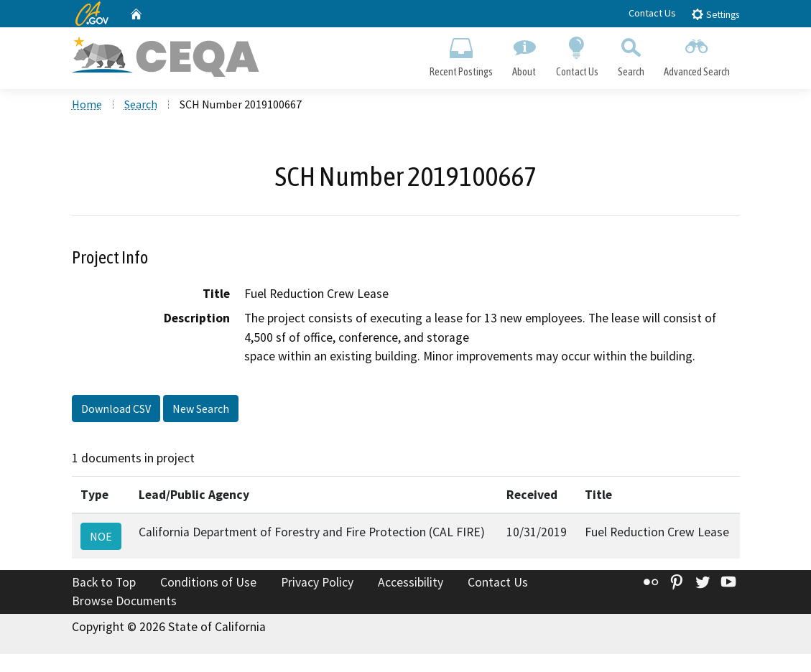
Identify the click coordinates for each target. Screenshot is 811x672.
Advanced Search (696, 55)
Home (87, 107)
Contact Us (652, 13)
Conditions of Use (208, 584)
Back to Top (104, 584)
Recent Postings (462, 55)
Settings (715, 14)
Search (631, 55)
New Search (201, 411)
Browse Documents (124, 603)
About (524, 55)
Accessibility (411, 584)
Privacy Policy (317, 584)
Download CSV (116, 411)
